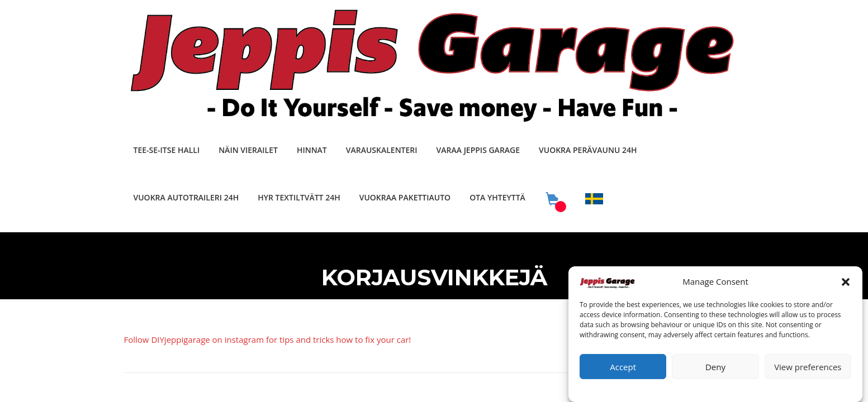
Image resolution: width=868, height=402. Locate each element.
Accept (623, 371)
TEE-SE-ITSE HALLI (167, 150)
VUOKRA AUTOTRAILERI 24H (186, 197)
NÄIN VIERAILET (248, 150)
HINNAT (312, 150)
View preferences (808, 371)
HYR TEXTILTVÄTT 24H (299, 197)
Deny (715, 371)
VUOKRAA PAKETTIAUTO (405, 197)
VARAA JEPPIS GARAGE (478, 150)
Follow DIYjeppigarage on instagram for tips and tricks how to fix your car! (268, 339)
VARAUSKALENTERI (382, 150)
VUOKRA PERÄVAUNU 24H (588, 150)
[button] (846, 286)
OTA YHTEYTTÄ (497, 197)
